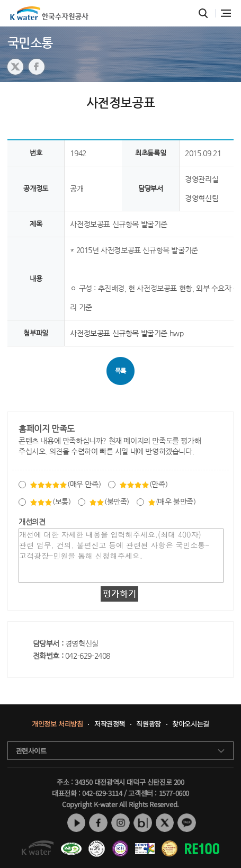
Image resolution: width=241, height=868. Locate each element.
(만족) (143, 484)
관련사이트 (31, 751)
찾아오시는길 (191, 724)
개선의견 (32, 522)
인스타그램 (120, 823)
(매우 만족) (65, 484)
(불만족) (109, 502)
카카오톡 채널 (187, 823)
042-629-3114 (102, 793)
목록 (120, 371)
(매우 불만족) (172, 502)
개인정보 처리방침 (57, 724)
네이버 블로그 (143, 823)
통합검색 (204, 14)
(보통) (50, 502)
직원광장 (149, 724)
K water (49, 13)
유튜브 (76, 823)
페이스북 (98, 823)
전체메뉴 (226, 13)
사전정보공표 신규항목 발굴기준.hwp (127, 333)
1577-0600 (174, 793)
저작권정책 (110, 724)
